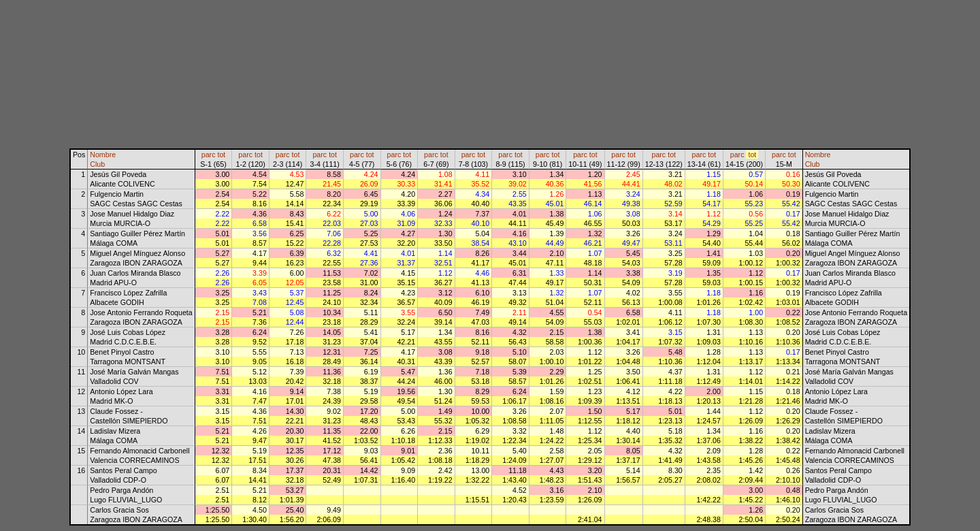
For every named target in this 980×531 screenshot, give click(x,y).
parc (209, 155)
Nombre (103, 155)
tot (221, 155)
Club (97, 164)
